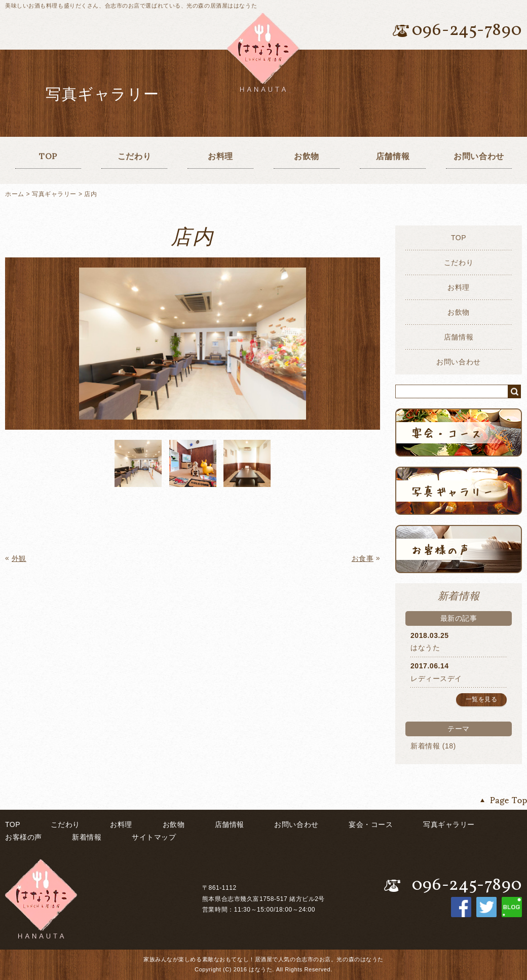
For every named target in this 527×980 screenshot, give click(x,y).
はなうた (425, 648)
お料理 (220, 156)
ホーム (15, 194)
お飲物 (307, 156)
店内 (90, 194)
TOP (48, 156)
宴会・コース (371, 824)
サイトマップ (154, 837)
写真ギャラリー (54, 194)
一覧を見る (482, 699)
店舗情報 (393, 156)
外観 (19, 558)
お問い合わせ (479, 156)
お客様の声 (24, 837)
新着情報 (425, 746)
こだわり (134, 156)
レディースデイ (436, 679)
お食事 (363, 558)
